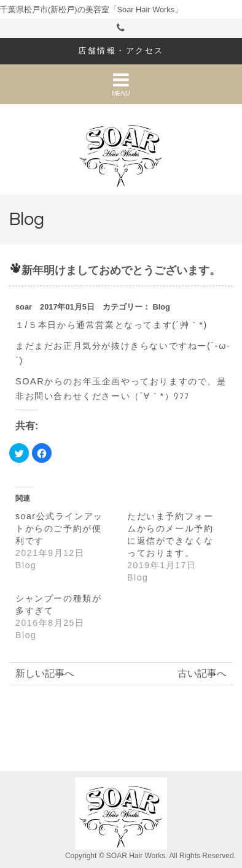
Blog (161, 307)
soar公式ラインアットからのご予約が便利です (59, 528)
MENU (121, 84)
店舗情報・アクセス (121, 51)
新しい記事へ (45, 673)
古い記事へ (202, 673)
